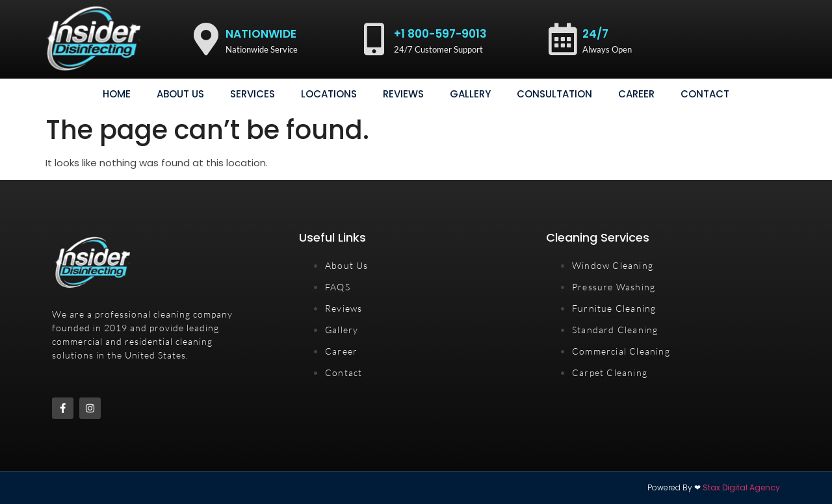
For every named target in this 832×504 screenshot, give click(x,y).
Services (253, 94)
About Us (180, 94)
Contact (705, 94)
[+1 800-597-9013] (374, 39)
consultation (554, 94)
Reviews (403, 94)
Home (117, 94)
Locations (329, 94)
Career (636, 94)
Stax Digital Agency (741, 487)
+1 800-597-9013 (440, 34)
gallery (470, 94)
